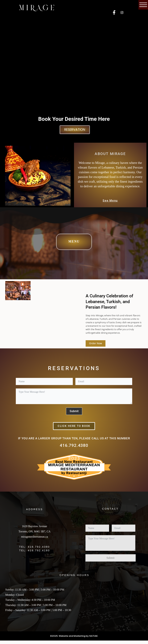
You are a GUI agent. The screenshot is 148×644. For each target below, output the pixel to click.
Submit (74, 411)
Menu (74, 241)
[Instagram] (122, 13)
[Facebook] (114, 13)
